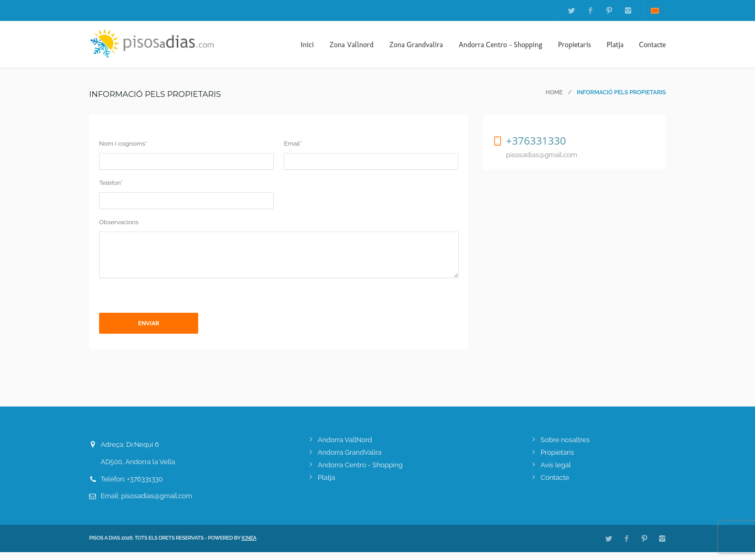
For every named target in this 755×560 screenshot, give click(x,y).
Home (554, 92)
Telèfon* (111, 183)
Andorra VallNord (345, 448)
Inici (307, 45)
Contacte (652, 45)
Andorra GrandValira (350, 460)
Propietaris (574, 45)
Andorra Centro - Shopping (500, 45)
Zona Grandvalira (416, 45)
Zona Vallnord (351, 45)
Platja (615, 45)
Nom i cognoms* (123, 144)
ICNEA (249, 546)
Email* (293, 144)
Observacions (119, 222)
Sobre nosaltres (565, 448)
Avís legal (556, 473)
